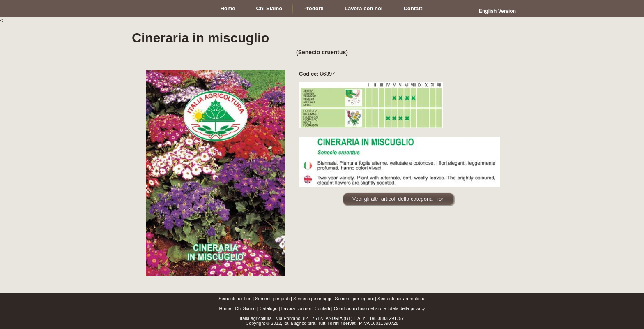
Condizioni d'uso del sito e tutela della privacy (379, 308)
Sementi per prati (272, 299)
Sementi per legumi (354, 299)
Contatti (322, 308)
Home (225, 308)
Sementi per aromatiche (401, 299)
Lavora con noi (296, 308)
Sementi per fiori (235, 299)
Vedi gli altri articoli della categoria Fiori (399, 199)
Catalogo (269, 308)
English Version (497, 11)
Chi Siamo (245, 308)
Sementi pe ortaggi (312, 299)
